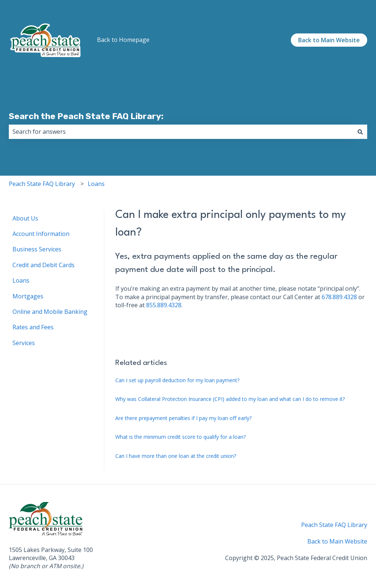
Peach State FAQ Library (42, 184)
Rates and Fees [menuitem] (33, 327)
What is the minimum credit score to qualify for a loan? (180, 437)
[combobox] (181, 132)
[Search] (360, 132)
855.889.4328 (164, 305)
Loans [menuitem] (21, 280)
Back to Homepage (123, 40)
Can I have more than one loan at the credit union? (176, 456)
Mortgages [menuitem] (28, 296)
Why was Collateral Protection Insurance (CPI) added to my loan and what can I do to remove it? (230, 399)
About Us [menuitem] (25, 218)
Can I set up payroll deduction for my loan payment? (177, 380)
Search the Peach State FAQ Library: (86, 116)
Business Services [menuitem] (37, 249)
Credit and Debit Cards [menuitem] (44, 265)
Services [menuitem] (24, 343)
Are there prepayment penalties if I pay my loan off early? (183, 418)
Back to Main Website (329, 40)
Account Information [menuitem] (41, 234)
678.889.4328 (339, 297)
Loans (96, 184)
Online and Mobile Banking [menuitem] (50, 312)
